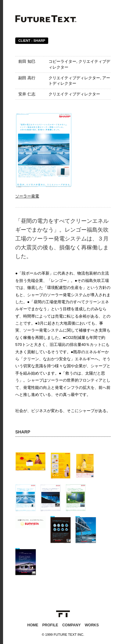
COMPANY (71, 625)
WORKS (92, 625)
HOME (33, 625)
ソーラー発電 (27, 196)
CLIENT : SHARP (32, 41)
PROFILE (50, 625)
